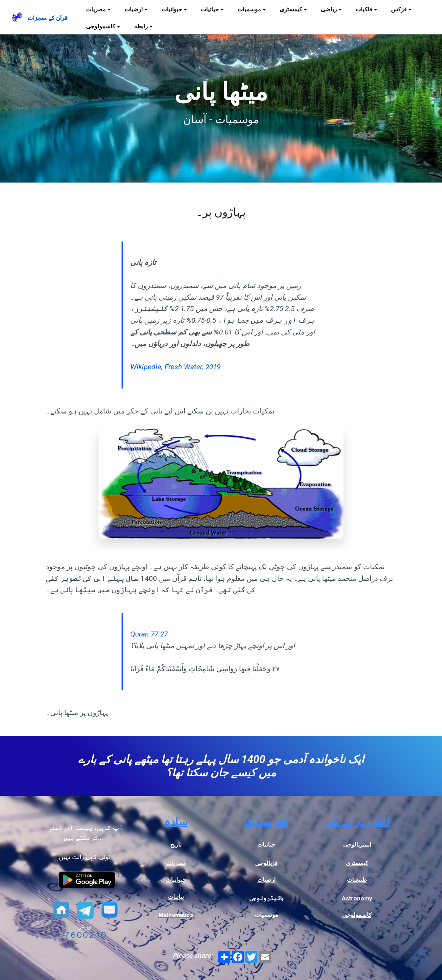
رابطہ (141, 26)
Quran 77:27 (149, 634)
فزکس (399, 9)
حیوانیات (172, 9)
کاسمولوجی (101, 26)
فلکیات (364, 9)
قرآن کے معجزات (47, 18)
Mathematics (176, 915)
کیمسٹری (291, 9)
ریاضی (329, 9)
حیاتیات (210, 9)
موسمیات (249, 9)
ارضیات (134, 9)
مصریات (96, 9)
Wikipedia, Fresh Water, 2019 (175, 367)
